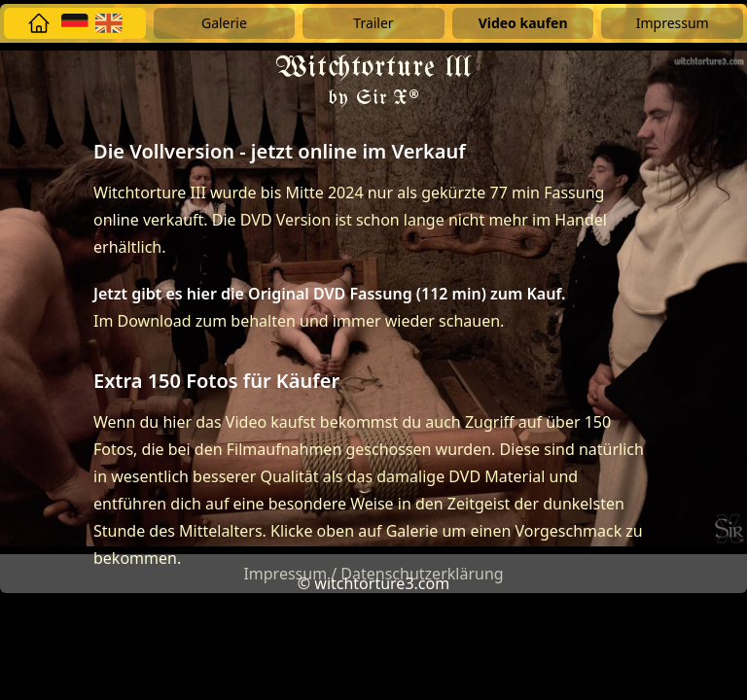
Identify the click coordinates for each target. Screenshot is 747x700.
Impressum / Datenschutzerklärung (373, 574)
